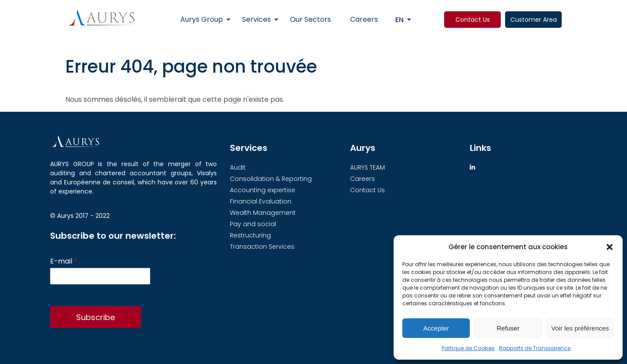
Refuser (508, 328)
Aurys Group (202, 19)
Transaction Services (262, 247)
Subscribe (96, 317)
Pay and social (253, 224)
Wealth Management (263, 213)
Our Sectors (310, 19)
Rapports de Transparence (535, 348)
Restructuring (250, 235)
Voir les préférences (580, 328)
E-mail (64, 262)
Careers (364, 19)
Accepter (436, 328)
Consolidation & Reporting (271, 179)
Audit (238, 167)
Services (256, 19)
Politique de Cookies (468, 348)
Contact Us (473, 20)
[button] (610, 247)
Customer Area (534, 20)
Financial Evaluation (261, 201)
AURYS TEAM (367, 167)
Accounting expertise (263, 190)
